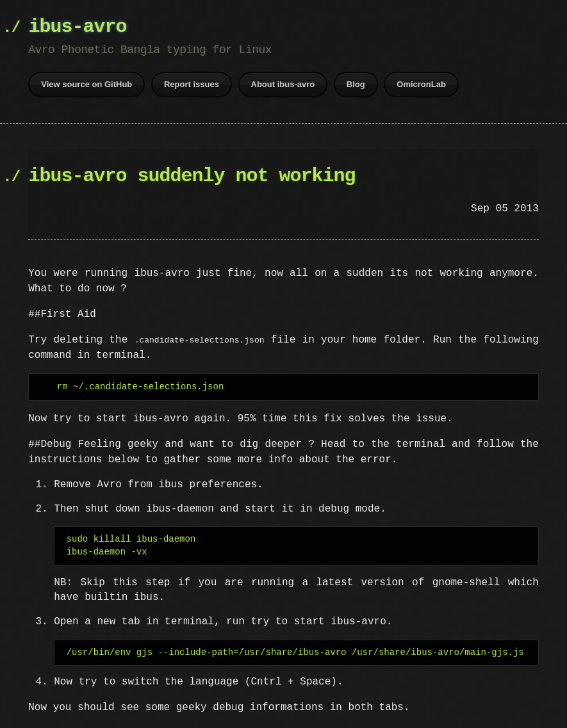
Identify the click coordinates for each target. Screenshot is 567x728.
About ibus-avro (283, 84)
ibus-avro (77, 27)
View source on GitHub (86, 84)
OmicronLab (421, 84)
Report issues (192, 84)
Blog (356, 84)
